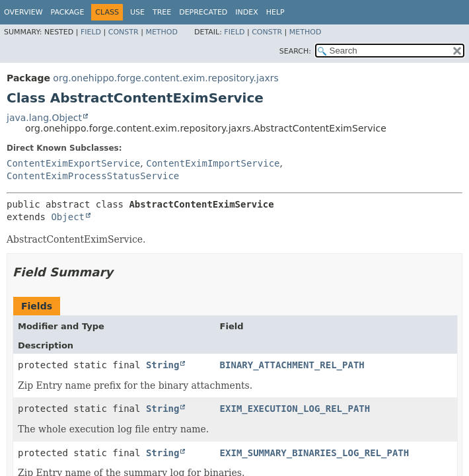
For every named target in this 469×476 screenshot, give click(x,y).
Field (91, 32)
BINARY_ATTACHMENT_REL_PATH (292, 365)
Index (246, 12)
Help (275, 12)
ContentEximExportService (73, 163)
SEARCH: (295, 51)
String (163, 365)
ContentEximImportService (213, 163)
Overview (23, 12)
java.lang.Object (44, 118)
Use (137, 12)
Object (68, 217)
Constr (124, 32)
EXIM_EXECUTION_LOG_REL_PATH (295, 409)
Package (68, 12)
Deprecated (203, 12)
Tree (162, 12)
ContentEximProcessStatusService (93, 176)
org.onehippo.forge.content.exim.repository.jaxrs (165, 78)
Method (162, 32)
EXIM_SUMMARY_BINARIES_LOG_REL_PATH (315, 453)
